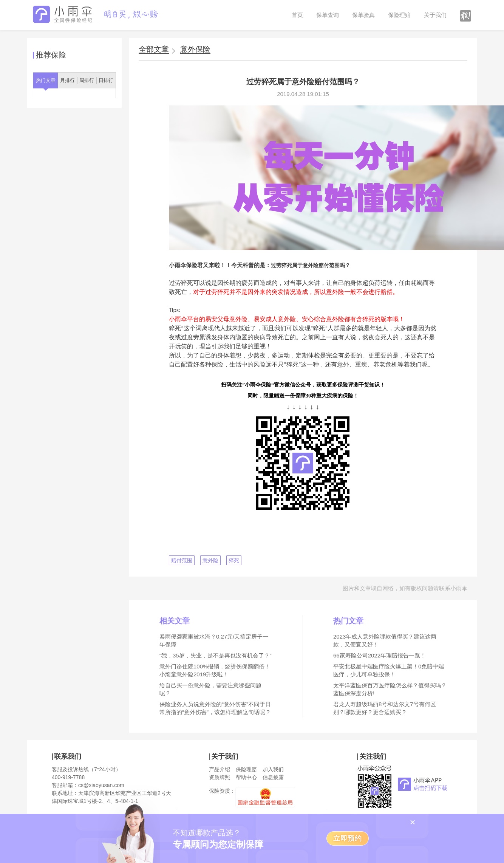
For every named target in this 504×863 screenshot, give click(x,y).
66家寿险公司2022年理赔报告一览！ (380, 655)
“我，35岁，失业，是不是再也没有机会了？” (216, 655)
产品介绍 (220, 769)
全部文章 (154, 49)
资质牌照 (220, 777)
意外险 (210, 560)
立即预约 (348, 838)
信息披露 (273, 777)
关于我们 (435, 15)
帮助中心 (246, 777)
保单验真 (363, 15)
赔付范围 (182, 560)
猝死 (234, 560)
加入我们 (273, 769)
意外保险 (195, 49)
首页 (297, 15)
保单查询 (328, 15)
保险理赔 (399, 15)
